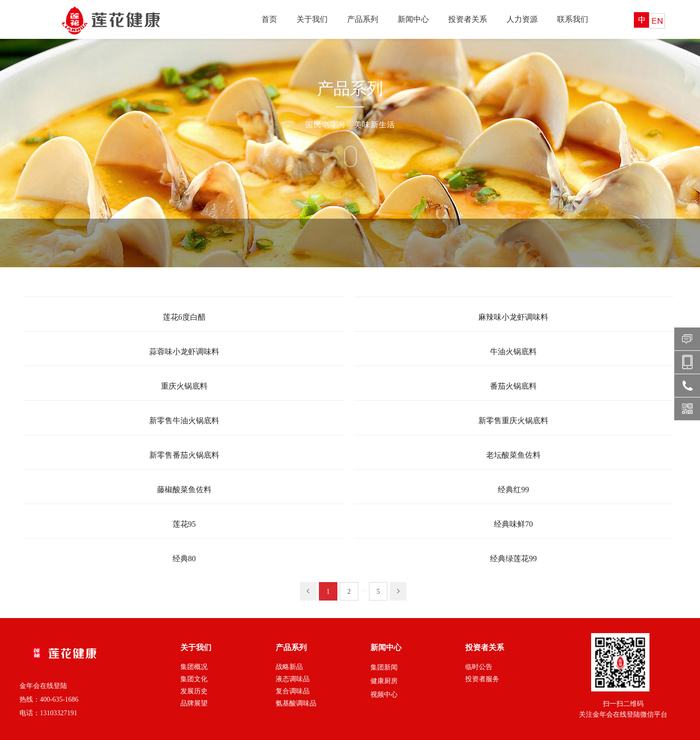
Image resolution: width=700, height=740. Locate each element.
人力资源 (522, 19)
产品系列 (363, 19)
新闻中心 (413, 19)
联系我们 (573, 19)
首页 (269, 19)
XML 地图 (350, 730)
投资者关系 (468, 19)
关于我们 (312, 19)
